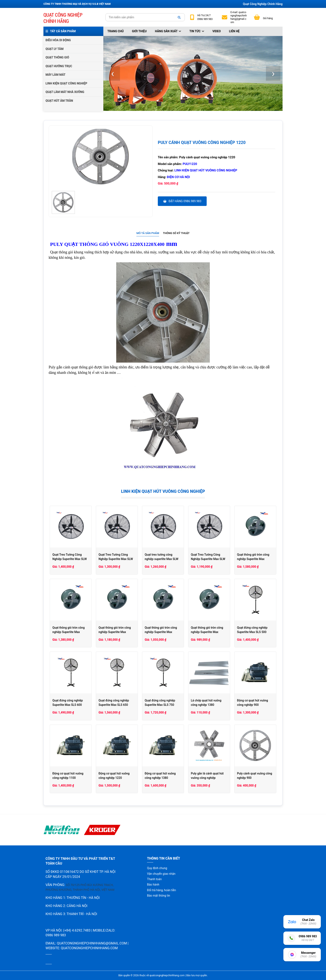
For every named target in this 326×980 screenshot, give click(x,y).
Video (217, 31)
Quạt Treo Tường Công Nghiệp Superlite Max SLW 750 (70, 559)
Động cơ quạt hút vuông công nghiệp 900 (253, 703)
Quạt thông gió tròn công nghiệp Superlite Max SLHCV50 (69, 632)
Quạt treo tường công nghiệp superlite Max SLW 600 (162, 559)
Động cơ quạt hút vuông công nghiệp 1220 (114, 776)
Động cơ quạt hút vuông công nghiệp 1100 (68, 776)
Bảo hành (153, 885)
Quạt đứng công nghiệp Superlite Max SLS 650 (114, 703)
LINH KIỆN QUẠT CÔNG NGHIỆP (66, 83)
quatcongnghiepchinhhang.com (89, 948)
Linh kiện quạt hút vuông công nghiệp (206, 170)
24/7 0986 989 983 (205, 17)
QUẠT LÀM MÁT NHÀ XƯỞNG (65, 92)
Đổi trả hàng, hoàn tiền (161, 890)
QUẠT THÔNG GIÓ (57, 57)
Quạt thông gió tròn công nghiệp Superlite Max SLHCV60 (253, 559)
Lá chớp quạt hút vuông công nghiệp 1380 (206, 703)
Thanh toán (154, 879)
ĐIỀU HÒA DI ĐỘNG (58, 40)
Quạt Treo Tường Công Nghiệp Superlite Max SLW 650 (116, 559)
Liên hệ (234, 31)
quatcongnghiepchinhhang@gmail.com (238, 17)
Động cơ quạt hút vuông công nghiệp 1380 (160, 776)
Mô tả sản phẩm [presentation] (148, 233)
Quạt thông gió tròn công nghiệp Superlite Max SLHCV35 (161, 632)
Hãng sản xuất (168, 31)
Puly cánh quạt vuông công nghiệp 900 (255, 776)
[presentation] (113, 73)
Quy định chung (157, 868)
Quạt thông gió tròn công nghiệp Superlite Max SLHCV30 (207, 632)
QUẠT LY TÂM (55, 49)
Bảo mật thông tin (159, 896)
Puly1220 (190, 164)
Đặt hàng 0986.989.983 (182, 201)
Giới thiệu (139, 31)
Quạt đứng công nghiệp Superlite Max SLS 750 (160, 703)
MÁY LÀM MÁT (56, 75)
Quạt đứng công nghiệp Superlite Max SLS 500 (252, 630)
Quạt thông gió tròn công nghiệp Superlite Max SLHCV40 (115, 632)
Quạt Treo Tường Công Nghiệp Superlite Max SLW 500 (208, 559)
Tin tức (197, 31)
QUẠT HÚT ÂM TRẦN (59, 101)
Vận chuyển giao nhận (161, 874)
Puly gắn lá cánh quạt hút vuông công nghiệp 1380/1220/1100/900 (207, 778)
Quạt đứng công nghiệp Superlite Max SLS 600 (68, 703)
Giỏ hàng (268, 18)
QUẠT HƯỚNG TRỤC (59, 66)
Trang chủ (116, 31)
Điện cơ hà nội (178, 177)
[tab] (148, 233)
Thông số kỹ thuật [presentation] (176, 233)
